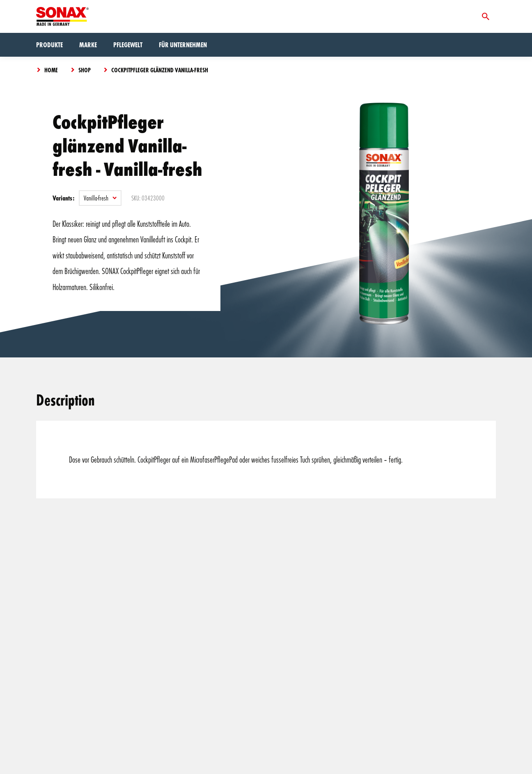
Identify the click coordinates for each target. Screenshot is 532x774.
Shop (85, 70)
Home (51, 70)
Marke (88, 45)
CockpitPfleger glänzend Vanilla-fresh (160, 70)
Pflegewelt (128, 45)
